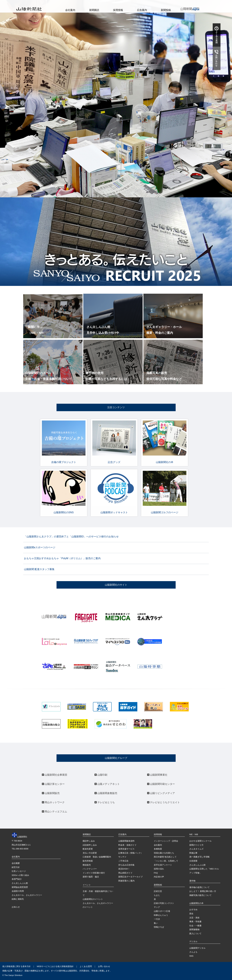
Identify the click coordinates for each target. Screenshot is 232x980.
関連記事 (193, 853)
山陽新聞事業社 (157, 775)
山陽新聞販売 (51, 793)
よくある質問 (86, 966)
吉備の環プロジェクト (64, 442)
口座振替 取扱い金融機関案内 (97, 857)
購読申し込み (89, 841)
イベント (87, 885)
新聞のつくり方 (196, 845)
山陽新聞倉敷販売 (106, 793)
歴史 (191, 914)
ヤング (157, 907)
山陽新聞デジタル (197, 948)
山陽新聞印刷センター (161, 784)
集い (156, 923)
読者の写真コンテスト (164, 903)
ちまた (157, 895)
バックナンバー (90, 869)
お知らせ (16, 907)
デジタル (193, 941)
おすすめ (193, 910)
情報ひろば (159, 927)
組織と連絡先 (18, 899)
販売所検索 (88, 861)
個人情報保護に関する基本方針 (17, 966)
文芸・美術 (194, 918)
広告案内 (142, 10)
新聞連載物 (194, 929)
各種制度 (158, 849)
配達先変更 (88, 849)
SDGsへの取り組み (20, 875)
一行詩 (157, 919)
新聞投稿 (166, 10)
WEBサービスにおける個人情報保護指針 (55, 966)
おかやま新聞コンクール (200, 841)
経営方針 (16, 867)
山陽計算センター (53, 784)
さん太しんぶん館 (20, 883)
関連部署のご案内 (126, 881)
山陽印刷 (101, 775)
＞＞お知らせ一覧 (196, 184)
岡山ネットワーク (53, 802)
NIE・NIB (194, 834)
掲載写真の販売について (200, 895)
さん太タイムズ (196, 849)
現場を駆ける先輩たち (164, 853)
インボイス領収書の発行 (94, 873)
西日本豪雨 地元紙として (165, 857)
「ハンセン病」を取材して (166, 861)
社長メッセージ (19, 871)
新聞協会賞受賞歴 (20, 887)
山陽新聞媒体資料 (126, 841)
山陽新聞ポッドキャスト (114, 492)
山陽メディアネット (107, 784)
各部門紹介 (17, 879)
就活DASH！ (124, 869)
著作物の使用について (199, 887)
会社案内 (70, 10)
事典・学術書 (195, 922)
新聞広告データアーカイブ (130, 877)
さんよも (193, 952)
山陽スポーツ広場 (162, 911)
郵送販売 (87, 865)
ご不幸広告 (123, 861)
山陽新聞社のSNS (64, 492)
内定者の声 (159, 877)
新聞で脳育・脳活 (91, 877)
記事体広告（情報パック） (130, 853)
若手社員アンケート (163, 865)
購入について (195, 934)
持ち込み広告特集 (126, 865)
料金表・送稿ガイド (127, 845)
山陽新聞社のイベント (93, 899)
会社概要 (16, 863)
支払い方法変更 (90, 853)
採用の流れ (159, 869)
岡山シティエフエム (54, 812)
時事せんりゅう (161, 915)
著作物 (192, 881)
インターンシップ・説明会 (166, 841)
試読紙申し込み (90, 845)
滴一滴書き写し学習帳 (199, 857)
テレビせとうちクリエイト (163, 802)
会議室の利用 (18, 891)
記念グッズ (114, 442)
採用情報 (118, 10)
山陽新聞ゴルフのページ (165, 492)
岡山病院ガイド (125, 873)
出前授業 (193, 861)
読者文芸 (158, 891)
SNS (191, 956)
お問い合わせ (104, 966)
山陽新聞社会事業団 (54, 775)
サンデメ (122, 857)
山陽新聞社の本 (165, 442)
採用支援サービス (126, 849)
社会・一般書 (195, 926)
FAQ (156, 873)
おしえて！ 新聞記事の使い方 (203, 891)
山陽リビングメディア (161, 793)
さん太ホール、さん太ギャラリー (27, 895)
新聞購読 (94, 10)
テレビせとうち (105, 802)
